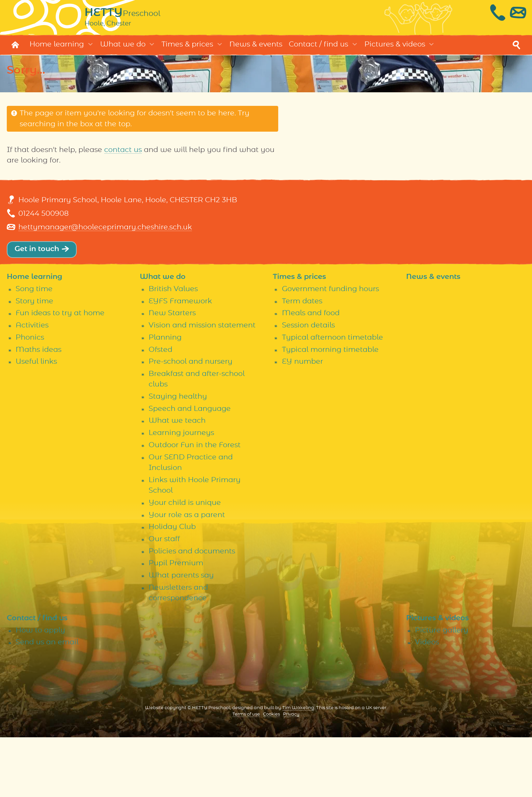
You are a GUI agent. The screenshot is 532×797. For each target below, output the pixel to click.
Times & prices (187, 48)
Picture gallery (442, 690)
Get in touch (37, 253)
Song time (34, 349)
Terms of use (246, 774)
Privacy (291, 774)
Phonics (30, 397)
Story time (34, 360)
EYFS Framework (180, 360)
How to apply (40, 690)
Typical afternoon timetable (332, 397)
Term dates (302, 360)
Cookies (271, 774)
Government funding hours (330, 349)
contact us (123, 154)
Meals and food (311, 373)
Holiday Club (172, 586)
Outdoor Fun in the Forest (195, 504)
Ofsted (160, 409)
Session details (308, 385)
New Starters (172, 373)
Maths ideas (39, 409)
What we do (123, 48)
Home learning (57, 48)
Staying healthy (178, 456)
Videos (427, 702)
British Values (173, 349)
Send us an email (47, 702)
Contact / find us (318, 48)
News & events (256, 48)
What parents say (181, 635)
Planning (165, 397)
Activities (32, 385)
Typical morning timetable (330, 409)
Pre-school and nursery (191, 421)
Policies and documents (192, 611)
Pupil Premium (176, 623)
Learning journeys (181, 492)
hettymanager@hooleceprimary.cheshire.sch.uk (105, 231)
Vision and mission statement (202, 385)
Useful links (36, 421)
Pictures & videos (395, 48)
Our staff (164, 599)
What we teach (177, 480)
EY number (302, 421)
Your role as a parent (187, 574)
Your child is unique (185, 562)
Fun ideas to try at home (60, 373)
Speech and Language (190, 468)
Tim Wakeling (298, 768)
